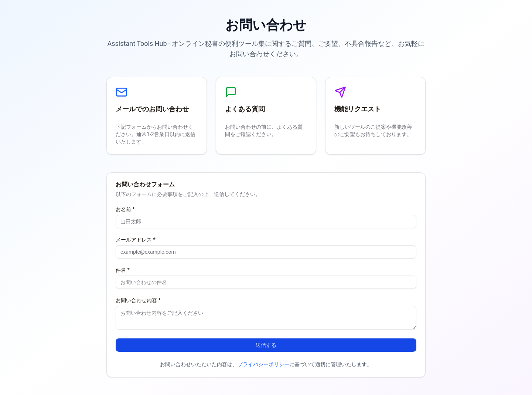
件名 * (123, 270)
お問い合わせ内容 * (138, 300)
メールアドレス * (136, 240)
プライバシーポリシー (263, 364)
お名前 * (125, 209)
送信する (266, 345)
